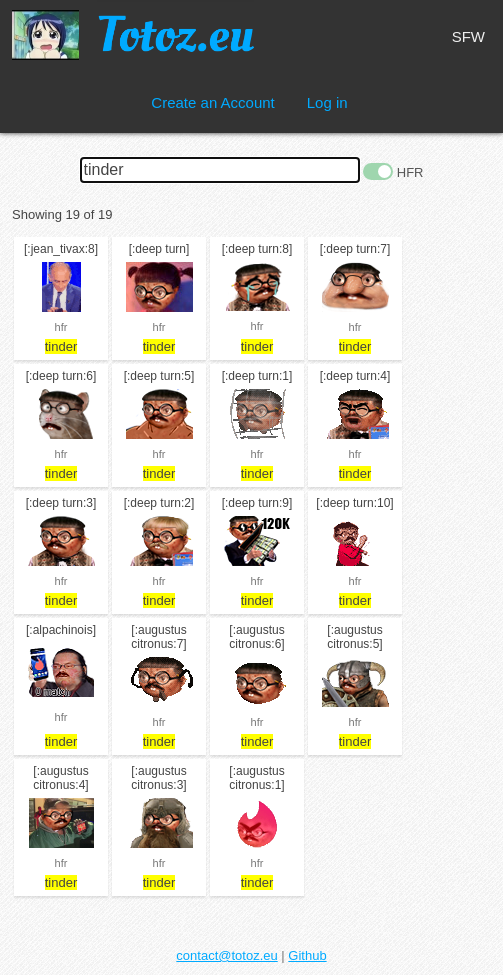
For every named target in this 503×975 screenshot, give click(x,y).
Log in (327, 102)
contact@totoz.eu (226, 955)
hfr (61, 327)
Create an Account (212, 102)
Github (307, 955)
